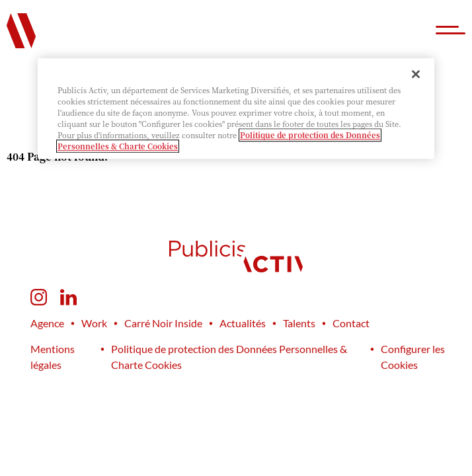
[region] (236, 108)
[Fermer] (416, 74)
